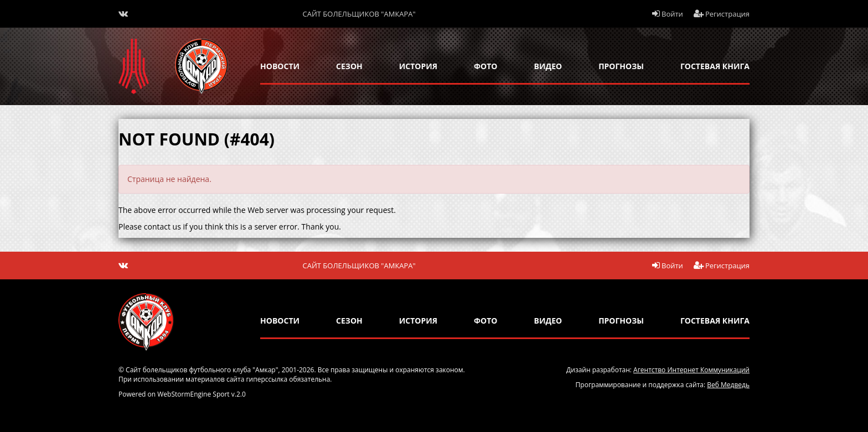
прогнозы (621, 66)
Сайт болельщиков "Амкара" (359, 14)
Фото (485, 66)
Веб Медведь (728, 385)
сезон (349, 66)
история (418, 66)
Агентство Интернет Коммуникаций (691, 370)
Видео (548, 66)
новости (280, 66)
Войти (668, 14)
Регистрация (722, 14)
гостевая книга (715, 66)
